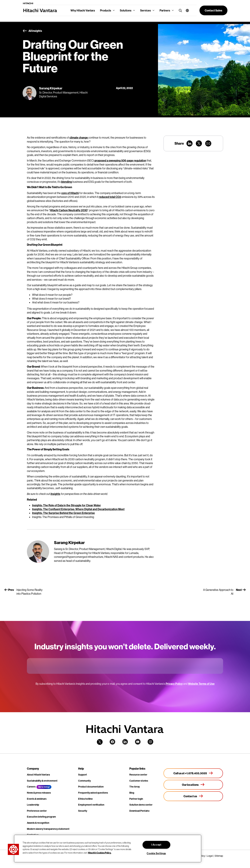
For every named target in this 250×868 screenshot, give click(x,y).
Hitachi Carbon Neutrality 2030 (69, 210)
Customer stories (139, 781)
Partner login (136, 799)
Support (83, 775)
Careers (31, 787)
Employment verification (91, 805)
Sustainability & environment (42, 781)
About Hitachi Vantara (38, 775)
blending (66, 182)
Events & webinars (37, 799)
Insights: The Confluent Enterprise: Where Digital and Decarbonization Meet (78, 509)
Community (84, 781)
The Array (135, 787)
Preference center (37, 811)
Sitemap (219, 856)
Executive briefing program (41, 817)
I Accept (156, 845)
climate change (79, 138)
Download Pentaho (139, 811)
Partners (165, 10)
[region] (108, 849)
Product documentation (91, 787)
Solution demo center (141, 805)
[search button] (180, 10)
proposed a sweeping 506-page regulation (120, 160)
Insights (55, 494)
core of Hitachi (70, 193)
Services (145, 10)
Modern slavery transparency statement (48, 829)
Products (106, 10)
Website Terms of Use (201, 684)
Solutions (126, 10)
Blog (132, 793)
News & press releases (39, 793)
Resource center (138, 775)
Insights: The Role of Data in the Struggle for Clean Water (66, 505)
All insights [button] (32, 31)
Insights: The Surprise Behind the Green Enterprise (63, 513)
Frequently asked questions (93, 793)
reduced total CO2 (110, 197)
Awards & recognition (38, 823)
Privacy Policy (174, 684)
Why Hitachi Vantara (83, 10)
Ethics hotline (85, 799)
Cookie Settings (156, 853)
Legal (210, 856)
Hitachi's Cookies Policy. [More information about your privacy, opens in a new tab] (100, 853)
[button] (186, 10)
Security (83, 811)
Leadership (33, 805)
